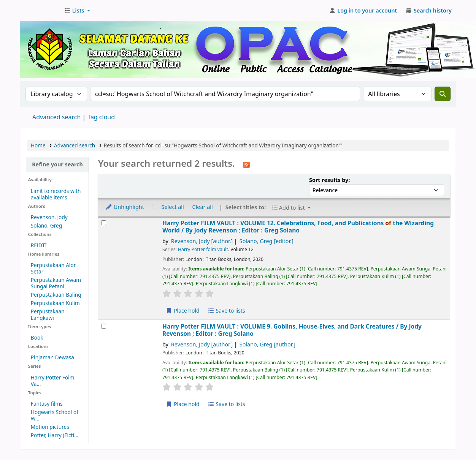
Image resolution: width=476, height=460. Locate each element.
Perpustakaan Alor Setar (53, 268)
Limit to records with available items (56, 194)
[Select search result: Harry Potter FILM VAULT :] (104, 223)
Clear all (203, 207)
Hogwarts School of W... (55, 415)
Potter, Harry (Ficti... (55, 435)
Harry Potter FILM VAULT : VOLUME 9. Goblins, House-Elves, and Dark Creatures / (292, 330)
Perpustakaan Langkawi (48, 315)
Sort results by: (329, 180)
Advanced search (56, 117)
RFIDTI (39, 245)
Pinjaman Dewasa (52, 357)
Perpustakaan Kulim (55, 303)
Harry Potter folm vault (203, 249)
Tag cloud (101, 117)
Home (38, 145)
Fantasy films (47, 404)
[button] (77, 11)
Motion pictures (50, 427)
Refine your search (57, 164)
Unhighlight (125, 207)
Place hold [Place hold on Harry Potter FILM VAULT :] (183, 311)
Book (37, 337)
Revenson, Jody (49, 217)
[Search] (443, 94)
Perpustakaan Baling (56, 295)
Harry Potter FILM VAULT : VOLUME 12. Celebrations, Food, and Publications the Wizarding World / (298, 227)
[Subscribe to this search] (246, 164)
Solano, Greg (46, 225)
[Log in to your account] (363, 11)
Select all (173, 207)
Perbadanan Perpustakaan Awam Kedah (40, 11)
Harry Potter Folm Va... (53, 381)
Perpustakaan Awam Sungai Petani (56, 283)
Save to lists (226, 311)
